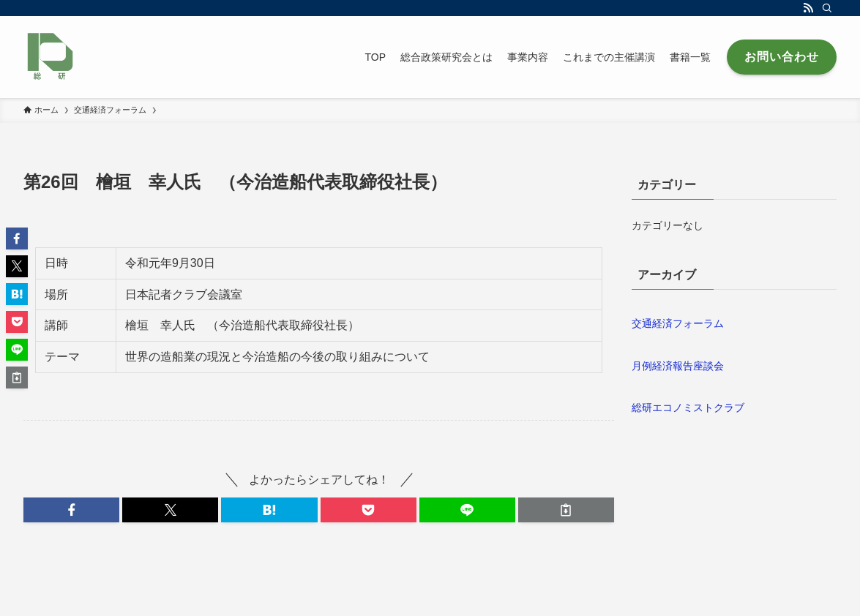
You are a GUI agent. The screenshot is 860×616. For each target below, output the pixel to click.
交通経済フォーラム (678, 323)
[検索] (827, 8)
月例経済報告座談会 (678, 366)
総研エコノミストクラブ (688, 407)
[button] (71, 510)
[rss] (808, 8)
